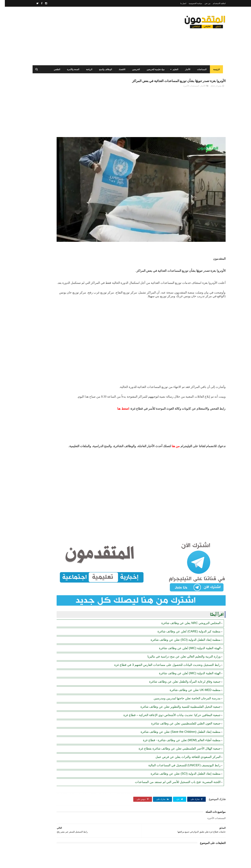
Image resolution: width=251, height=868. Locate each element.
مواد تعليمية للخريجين (153, 69)
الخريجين (134, 69)
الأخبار (185, 69)
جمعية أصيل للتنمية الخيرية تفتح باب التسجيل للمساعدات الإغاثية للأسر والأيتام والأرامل (53, 236)
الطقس (55, 69)
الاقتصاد (120, 69)
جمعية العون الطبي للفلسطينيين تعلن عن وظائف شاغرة (181, 692)
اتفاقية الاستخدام (214, 3)
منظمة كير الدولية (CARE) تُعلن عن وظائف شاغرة (184, 600)
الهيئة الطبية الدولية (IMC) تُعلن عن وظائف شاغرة (185, 617)
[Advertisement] (91, 36)
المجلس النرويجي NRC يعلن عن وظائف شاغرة (186, 592)
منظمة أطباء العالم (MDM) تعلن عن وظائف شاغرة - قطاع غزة (177, 709)
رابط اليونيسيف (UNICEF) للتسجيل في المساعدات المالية (180, 734)
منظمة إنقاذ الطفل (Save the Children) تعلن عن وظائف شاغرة (176, 701)
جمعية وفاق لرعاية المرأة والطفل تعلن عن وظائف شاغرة (180, 650)
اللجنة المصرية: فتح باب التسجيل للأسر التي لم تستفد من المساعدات (173, 751)
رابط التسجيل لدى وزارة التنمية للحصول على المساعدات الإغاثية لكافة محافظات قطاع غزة (51, 175)
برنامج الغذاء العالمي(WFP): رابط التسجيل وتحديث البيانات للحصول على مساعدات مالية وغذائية (52, 144)
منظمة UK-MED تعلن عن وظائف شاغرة (190, 659)
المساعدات (200, 69)
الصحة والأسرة (71, 69)
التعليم (173, 69)
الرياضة (87, 69)
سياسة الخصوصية (191, 3)
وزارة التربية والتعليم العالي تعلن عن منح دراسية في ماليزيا (179, 625)
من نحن (203, 3)
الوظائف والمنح (103, 69)
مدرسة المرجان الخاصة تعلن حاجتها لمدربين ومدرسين (182, 667)
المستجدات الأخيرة (186, 87)
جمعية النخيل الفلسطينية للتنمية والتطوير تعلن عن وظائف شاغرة (176, 676)
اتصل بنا (179, 3)
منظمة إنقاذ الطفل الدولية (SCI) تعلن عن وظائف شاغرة (181, 609)
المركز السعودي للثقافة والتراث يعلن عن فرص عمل (183, 726)
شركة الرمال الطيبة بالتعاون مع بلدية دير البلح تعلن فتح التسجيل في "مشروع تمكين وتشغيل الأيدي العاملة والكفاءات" (50, 205)
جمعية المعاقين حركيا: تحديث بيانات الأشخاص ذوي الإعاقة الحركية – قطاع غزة (167, 684)
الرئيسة (214, 69)
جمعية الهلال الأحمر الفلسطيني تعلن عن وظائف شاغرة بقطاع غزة (175, 717)
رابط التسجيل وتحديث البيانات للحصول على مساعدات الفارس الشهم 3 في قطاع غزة (163, 634)
